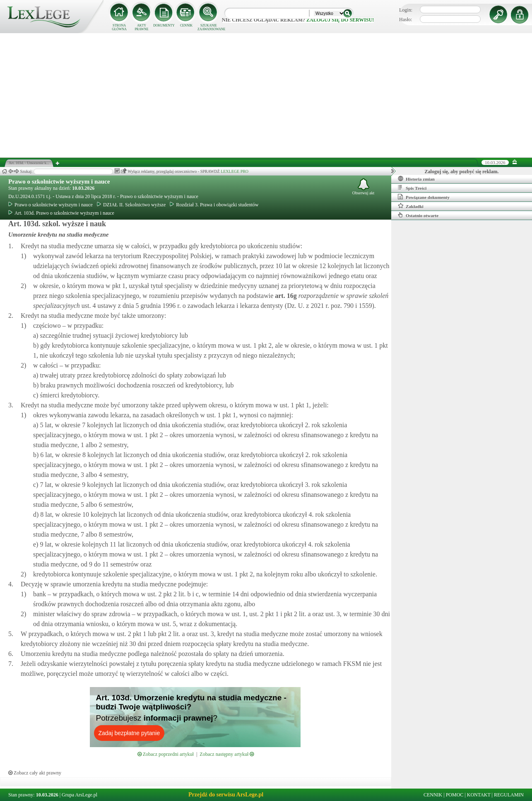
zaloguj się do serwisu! (340, 20)
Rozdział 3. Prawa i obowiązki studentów (214, 205)
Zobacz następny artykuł (227, 754)
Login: (406, 10)
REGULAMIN (509, 795)
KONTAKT (479, 795)
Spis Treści (412, 188)
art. (285, 296)
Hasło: (406, 19)
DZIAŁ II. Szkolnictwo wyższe (131, 205)
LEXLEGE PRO (235, 171)
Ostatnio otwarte (418, 215)
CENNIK (186, 25)
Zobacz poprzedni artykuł (166, 754)
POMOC (455, 795)
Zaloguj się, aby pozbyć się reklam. (462, 172)
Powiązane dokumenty (424, 197)
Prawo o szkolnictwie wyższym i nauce (59, 181)
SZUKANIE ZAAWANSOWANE (209, 27)
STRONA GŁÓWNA (119, 27)
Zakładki (411, 206)
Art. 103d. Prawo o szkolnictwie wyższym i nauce (61, 213)
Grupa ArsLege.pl (79, 795)
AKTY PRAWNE (141, 27)
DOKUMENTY (164, 25)
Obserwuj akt (363, 187)
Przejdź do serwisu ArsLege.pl (226, 795)
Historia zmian (416, 179)
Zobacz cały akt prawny (35, 773)
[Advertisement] (266, 95)
